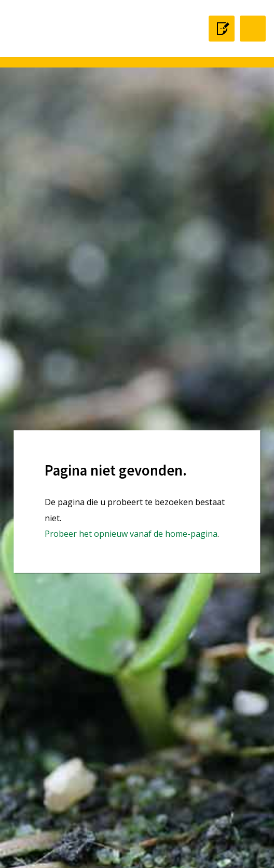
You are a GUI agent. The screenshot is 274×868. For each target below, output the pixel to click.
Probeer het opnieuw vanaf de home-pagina (131, 534)
